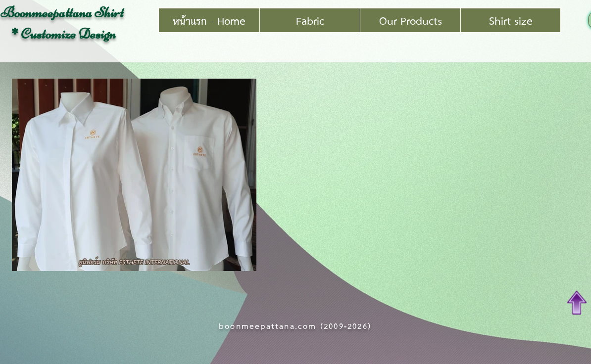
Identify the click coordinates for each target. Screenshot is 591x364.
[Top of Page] (577, 303)
